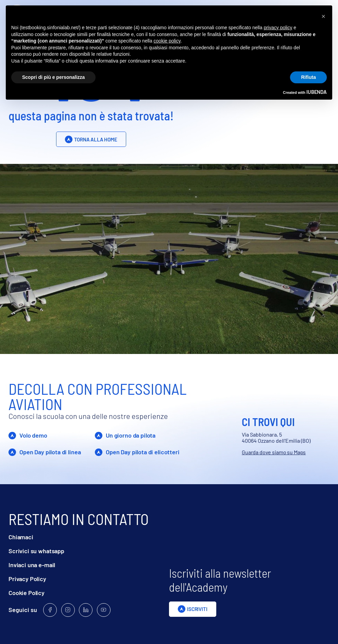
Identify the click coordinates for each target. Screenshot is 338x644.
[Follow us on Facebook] (50, 610)
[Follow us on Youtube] (104, 610)
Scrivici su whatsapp (36, 551)
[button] (323, 16)
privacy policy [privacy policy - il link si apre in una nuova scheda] (278, 28)
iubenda (317, 92)
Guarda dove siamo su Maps (274, 452)
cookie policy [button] (167, 41)
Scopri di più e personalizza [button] (53, 77)
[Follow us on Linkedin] (86, 610)
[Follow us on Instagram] (68, 610)
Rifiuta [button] (308, 77)
